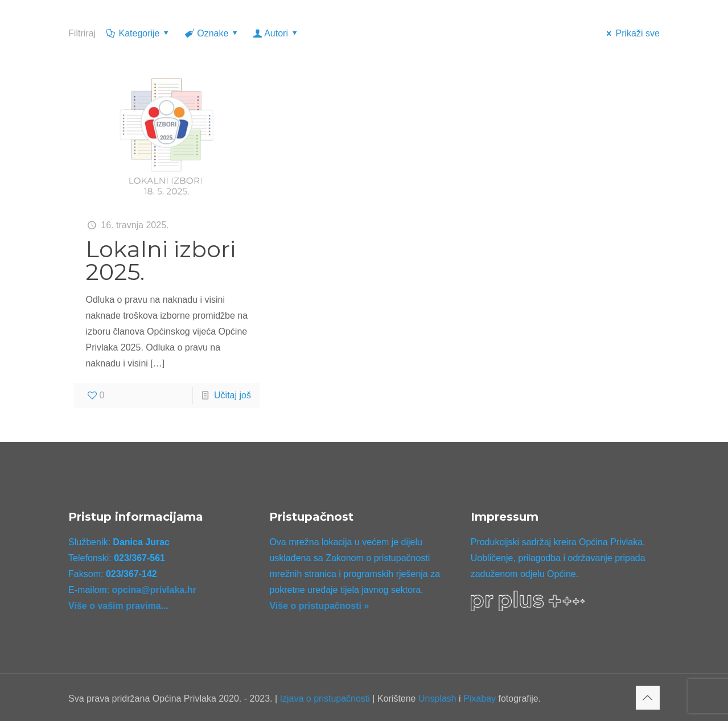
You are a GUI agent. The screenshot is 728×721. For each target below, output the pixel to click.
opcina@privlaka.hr (154, 590)
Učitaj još (233, 395)
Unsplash (437, 699)
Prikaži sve (631, 33)
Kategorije (138, 33)
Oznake (212, 33)
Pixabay (480, 699)
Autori (276, 33)
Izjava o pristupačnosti (325, 699)
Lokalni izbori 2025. (161, 260)
